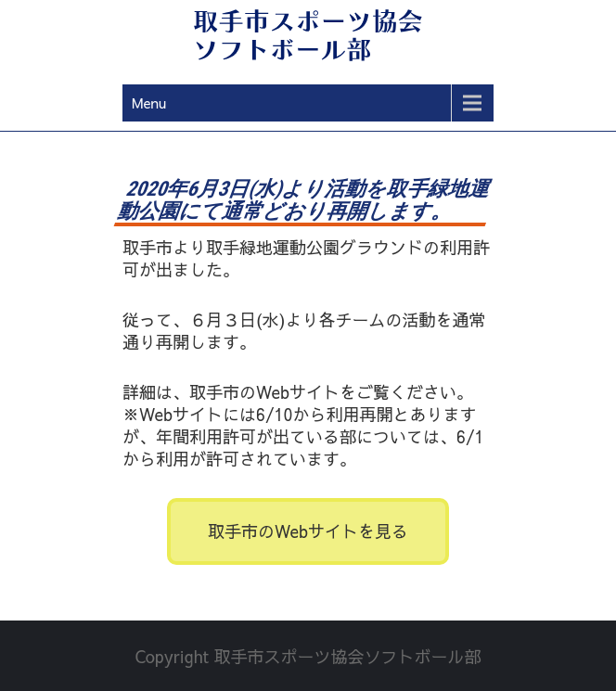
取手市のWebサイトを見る (308, 531)
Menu (149, 102)
